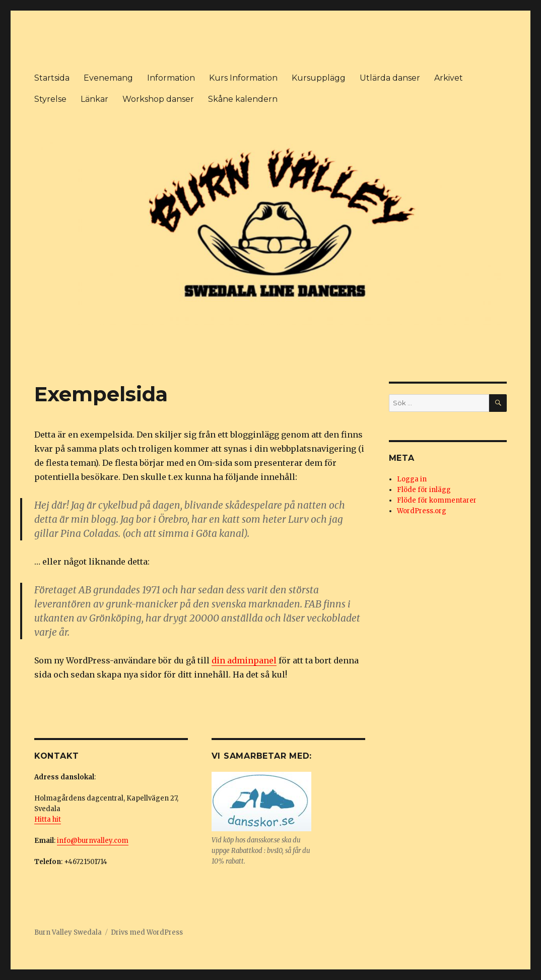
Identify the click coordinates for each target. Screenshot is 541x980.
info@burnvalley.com (93, 841)
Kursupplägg (319, 78)
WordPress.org (422, 511)
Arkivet (449, 78)
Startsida (52, 78)
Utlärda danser (390, 78)
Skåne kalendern (243, 99)
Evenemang (108, 78)
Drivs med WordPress (147, 932)
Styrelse (50, 99)
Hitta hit (48, 819)
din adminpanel (244, 660)
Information (171, 78)
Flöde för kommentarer (437, 500)
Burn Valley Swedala (68, 932)
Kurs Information (243, 78)
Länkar (94, 99)
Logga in (412, 479)
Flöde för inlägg (424, 490)
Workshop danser (158, 99)
